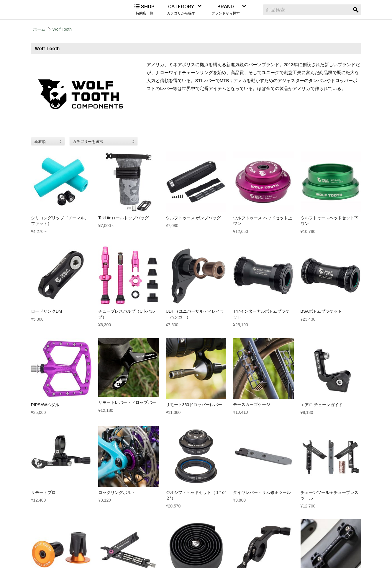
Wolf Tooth (62, 29)
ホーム (39, 29)
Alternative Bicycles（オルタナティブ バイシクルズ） (60, 10)
